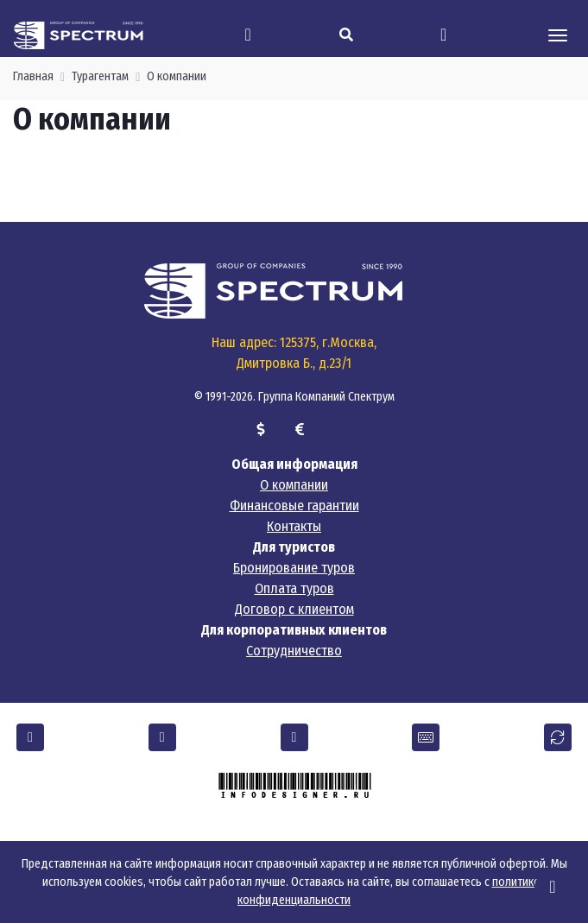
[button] (30, 737)
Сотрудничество (294, 651)
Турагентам (100, 76)
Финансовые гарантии (294, 506)
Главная (33, 76)
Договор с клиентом (294, 609)
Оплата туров (294, 588)
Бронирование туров (294, 568)
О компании (177, 76)
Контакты (294, 526)
